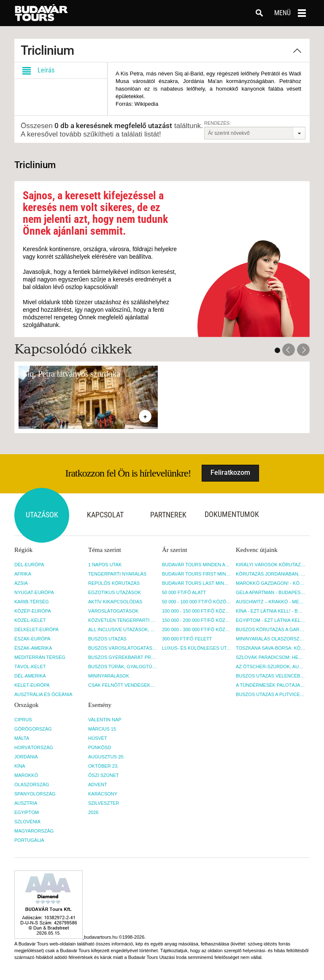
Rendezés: (217, 123)
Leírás (36, 70)
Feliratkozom (230, 473)
